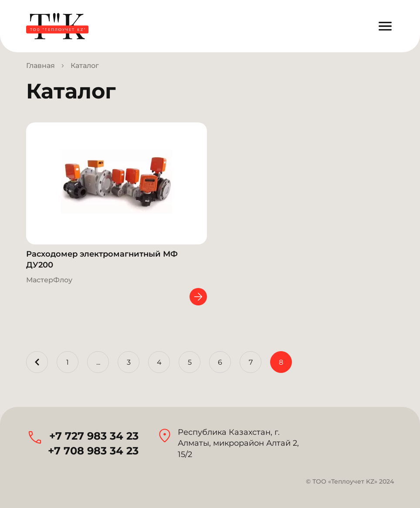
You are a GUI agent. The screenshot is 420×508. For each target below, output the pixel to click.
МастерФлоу (49, 280)
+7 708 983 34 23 (93, 451)
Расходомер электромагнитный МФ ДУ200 (102, 259)
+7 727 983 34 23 (94, 436)
